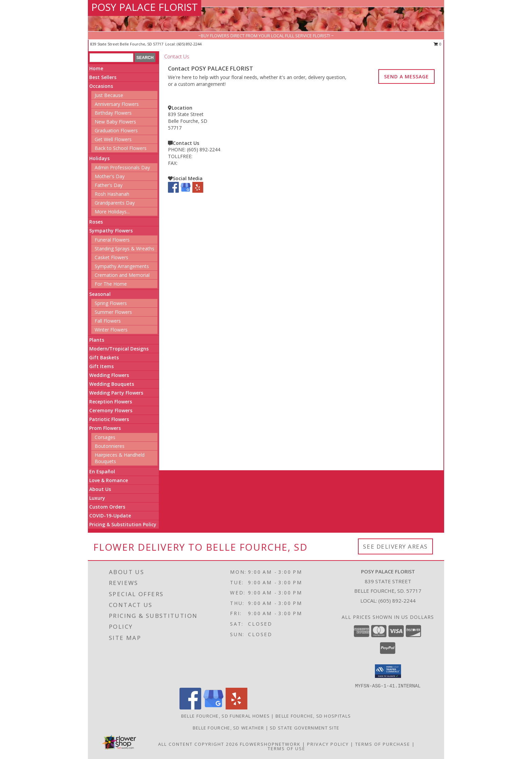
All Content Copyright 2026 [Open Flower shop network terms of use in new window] (198, 744)
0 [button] (438, 44)
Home (96, 68)
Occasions (101, 86)
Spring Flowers (111, 303)
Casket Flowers (111, 257)
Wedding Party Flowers (116, 393)
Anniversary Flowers (117, 104)
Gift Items (101, 366)
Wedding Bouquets (112, 384)
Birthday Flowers (113, 113)
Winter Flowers (111, 330)
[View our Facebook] (173, 191)
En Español (102, 471)
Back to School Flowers (121, 148)
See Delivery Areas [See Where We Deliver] (395, 546)
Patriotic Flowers (109, 419)
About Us (100, 489)
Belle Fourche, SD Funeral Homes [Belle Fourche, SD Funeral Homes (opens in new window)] (225, 716)
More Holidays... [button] (112, 212)
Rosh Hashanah (112, 194)
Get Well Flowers (113, 139)
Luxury (97, 498)
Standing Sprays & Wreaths (125, 249)
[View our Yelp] (198, 191)
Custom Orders (107, 507)
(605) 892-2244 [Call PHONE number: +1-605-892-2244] (204, 149)
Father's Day (109, 185)
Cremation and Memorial (122, 275)
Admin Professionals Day (122, 167)
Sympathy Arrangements (122, 266)
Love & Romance (109, 480)
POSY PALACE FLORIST (145, 7)
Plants (97, 340)
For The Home (111, 284)
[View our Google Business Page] (186, 191)
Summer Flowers (113, 312)
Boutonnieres (110, 446)
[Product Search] (111, 58)
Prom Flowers (105, 428)
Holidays (99, 158)
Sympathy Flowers (111, 231)
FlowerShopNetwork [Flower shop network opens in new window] (270, 744)
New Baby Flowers (115, 122)
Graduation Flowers (116, 130)
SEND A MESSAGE (406, 77)
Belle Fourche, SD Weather (229, 728)
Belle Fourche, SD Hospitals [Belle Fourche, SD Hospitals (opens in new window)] (313, 716)
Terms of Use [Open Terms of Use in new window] (287, 748)
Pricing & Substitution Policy (123, 524)
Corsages (105, 437)
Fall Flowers (108, 321)
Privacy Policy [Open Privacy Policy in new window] (328, 744)
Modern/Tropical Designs (119, 349)
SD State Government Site (305, 728)
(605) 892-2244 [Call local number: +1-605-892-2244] (189, 44)
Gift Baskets (104, 357)
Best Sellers (103, 77)
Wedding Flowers (109, 375)
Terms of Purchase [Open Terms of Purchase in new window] (383, 744)
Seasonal (100, 294)
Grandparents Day (115, 203)
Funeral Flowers (112, 240)
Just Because (109, 95)
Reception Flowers (111, 402)
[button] (388, 671)
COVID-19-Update (110, 516)
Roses (96, 222)
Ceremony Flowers (111, 410)
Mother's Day (110, 176)
